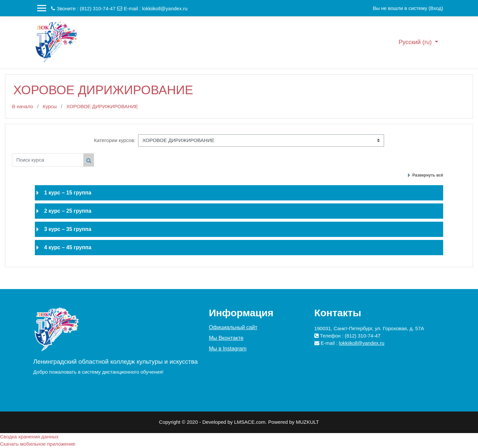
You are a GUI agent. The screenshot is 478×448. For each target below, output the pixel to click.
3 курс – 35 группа (68, 229)
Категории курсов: (115, 140)
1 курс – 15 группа (68, 193)
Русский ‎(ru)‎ (416, 42)
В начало (23, 106)
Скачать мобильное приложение (38, 444)
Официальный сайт (233, 327)
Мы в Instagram (228, 349)
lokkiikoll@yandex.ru (165, 8)
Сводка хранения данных (29, 437)
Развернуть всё (428, 175)
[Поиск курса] (48, 160)
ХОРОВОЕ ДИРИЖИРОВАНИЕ (102, 106)
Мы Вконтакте (226, 338)
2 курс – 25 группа (68, 211)
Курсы (50, 106)
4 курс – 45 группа (68, 247)
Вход (436, 8)
